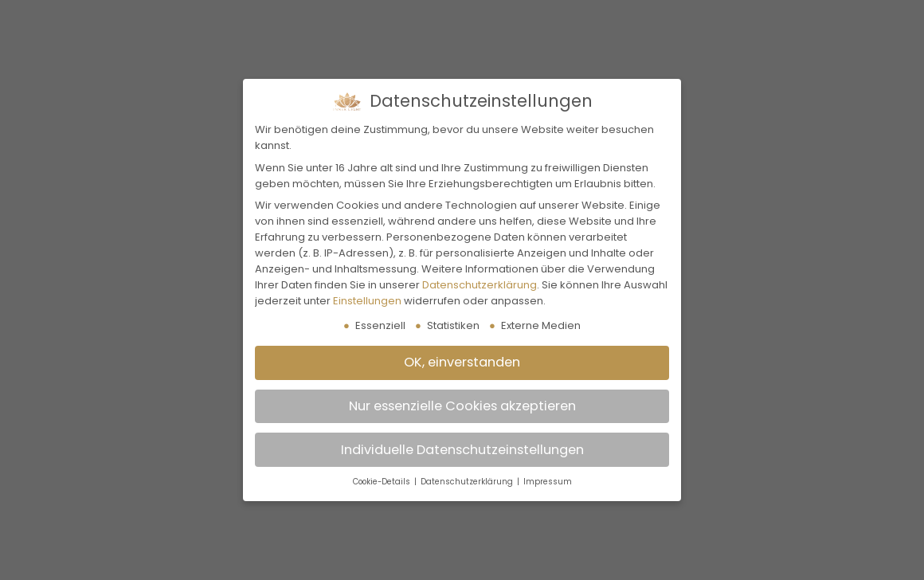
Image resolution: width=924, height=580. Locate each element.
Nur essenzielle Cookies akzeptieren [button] (462, 406)
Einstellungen (367, 301)
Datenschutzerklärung (480, 285)
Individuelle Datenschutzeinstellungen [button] (462, 450)
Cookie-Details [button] (383, 482)
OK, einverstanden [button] (462, 362)
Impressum (548, 482)
